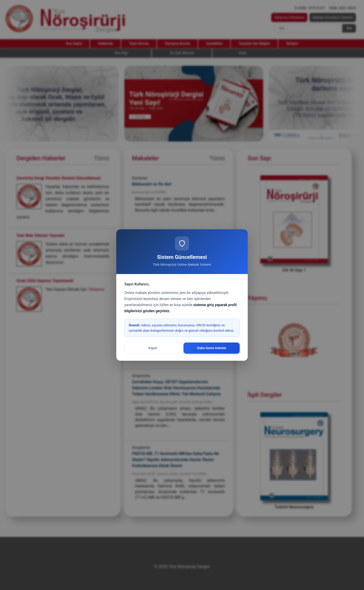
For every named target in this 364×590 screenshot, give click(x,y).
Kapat (153, 348)
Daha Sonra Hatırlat (212, 348)
